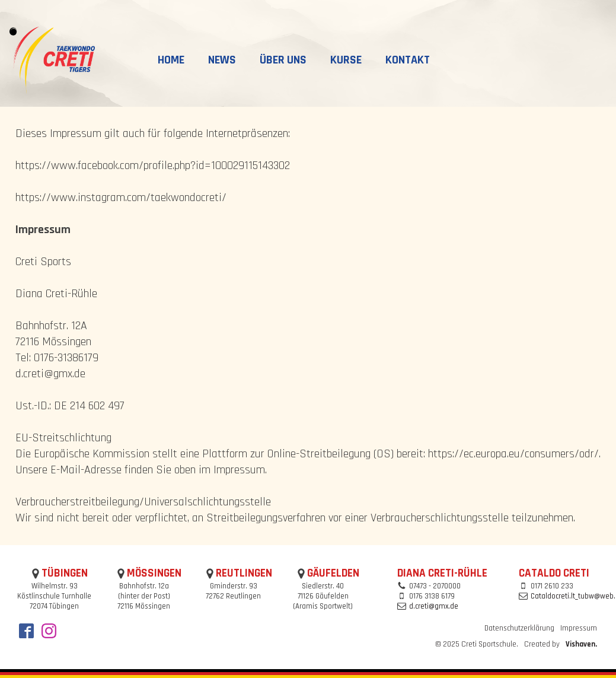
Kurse (346, 60)
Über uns (283, 60)
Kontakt (408, 60)
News (222, 60)
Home (171, 60)
